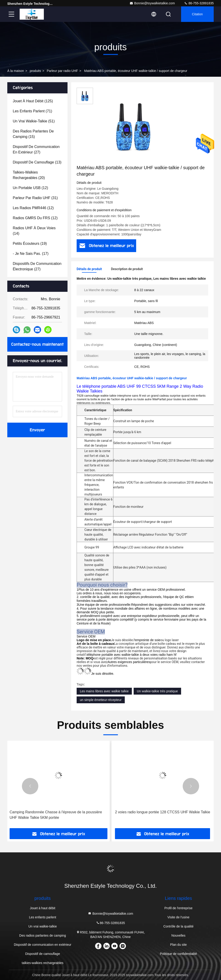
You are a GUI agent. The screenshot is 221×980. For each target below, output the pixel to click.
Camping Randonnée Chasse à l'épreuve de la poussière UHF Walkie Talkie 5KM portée (56, 815)
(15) (33, 134)
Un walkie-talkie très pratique (157, 691)
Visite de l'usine (178, 917)
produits (35, 71)
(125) (33, 101)
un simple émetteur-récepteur (101, 700)
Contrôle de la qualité (178, 926)
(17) (31, 254)
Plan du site (178, 945)
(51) (34, 121)
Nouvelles (178, 935)
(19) (30, 244)
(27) (36, 149)
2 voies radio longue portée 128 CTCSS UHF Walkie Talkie (162, 812)
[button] (30, 786)
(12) (30, 188)
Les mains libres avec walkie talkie (104, 691)
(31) (35, 198)
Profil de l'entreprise (178, 908)
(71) (32, 111)
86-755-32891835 (199, 3)
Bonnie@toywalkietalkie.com (152, 3)
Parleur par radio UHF (62, 71)
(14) (34, 231)
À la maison (16, 71)
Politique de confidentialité (178, 954)
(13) (37, 162)
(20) (29, 175)
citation (197, 14)
